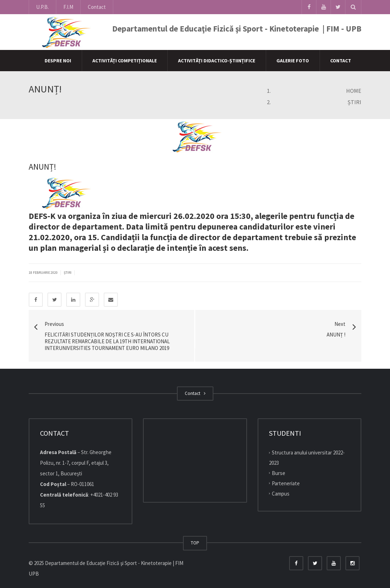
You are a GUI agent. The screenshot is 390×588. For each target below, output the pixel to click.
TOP (195, 543)
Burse (279, 473)
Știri (68, 273)
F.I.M (68, 7)
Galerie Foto (293, 61)
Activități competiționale (125, 61)
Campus (281, 493)
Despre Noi (58, 61)
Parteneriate (286, 483)
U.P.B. (42, 7)
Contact (97, 7)
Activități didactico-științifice (217, 61)
